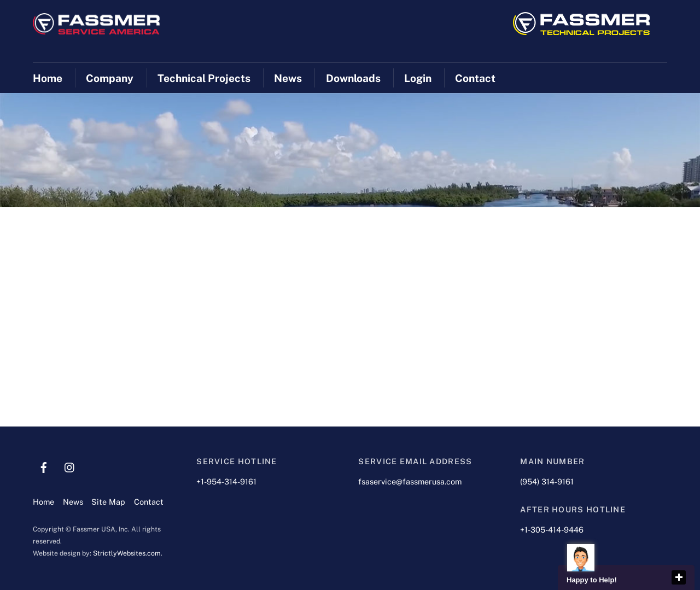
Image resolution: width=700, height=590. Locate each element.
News (288, 78)
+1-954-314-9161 (226, 481)
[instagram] (70, 466)
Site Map (108, 502)
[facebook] (44, 466)
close (679, 577)
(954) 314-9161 (547, 481)
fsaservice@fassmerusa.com (410, 481)
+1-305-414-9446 (552, 530)
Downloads (353, 78)
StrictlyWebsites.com (127, 553)
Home (48, 78)
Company (110, 78)
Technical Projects (204, 78)
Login (418, 78)
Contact (475, 78)
